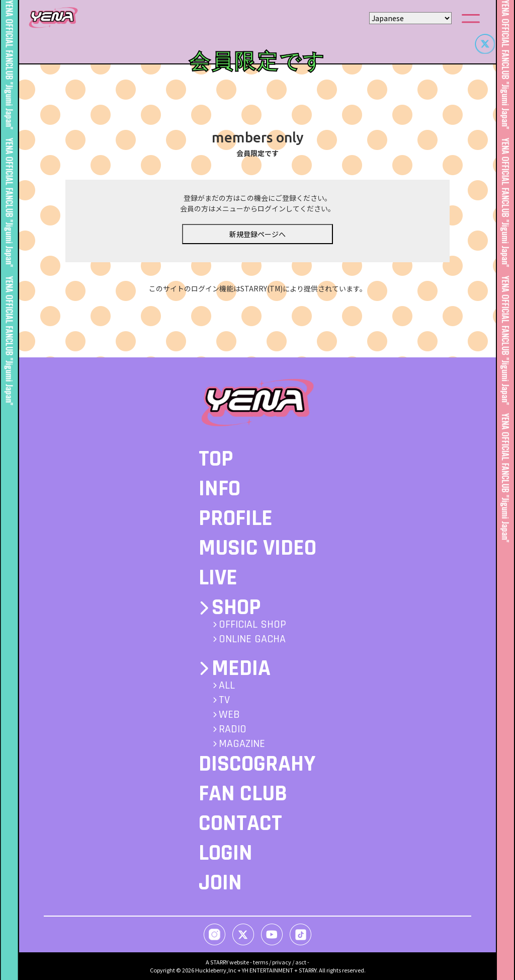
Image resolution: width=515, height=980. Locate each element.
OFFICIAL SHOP (252, 625)
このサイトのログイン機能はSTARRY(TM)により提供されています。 (258, 288)
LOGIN (226, 853)
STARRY (219, 962)
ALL (227, 686)
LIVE (218, 578)
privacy (282, 962)
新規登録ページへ (257, 234)
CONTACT (240, 823)
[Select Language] (410, 18)
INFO (220, 489)
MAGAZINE (242, 744)
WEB (229, 715)
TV (224, 700)
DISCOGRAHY (257, 764)
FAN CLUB (243, 794)
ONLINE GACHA (252, 639)
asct (301, 962)
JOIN (220, 883)
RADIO (233, 729)
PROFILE (236, 518)
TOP (216, 459)
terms (261, 962)
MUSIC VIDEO (257, 548)
